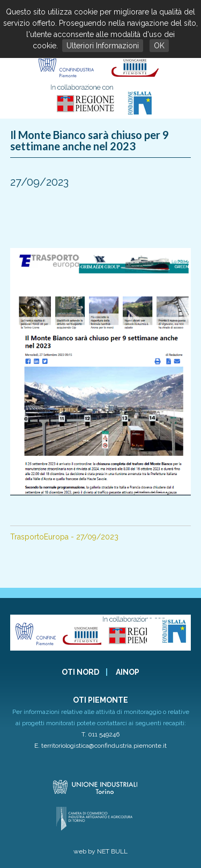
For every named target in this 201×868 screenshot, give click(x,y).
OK (159, 46)
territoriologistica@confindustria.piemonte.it (104, 746)
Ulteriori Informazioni (103, 46)
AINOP (128, 672)
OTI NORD (80, 672)
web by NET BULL (100, 851)
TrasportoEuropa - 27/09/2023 (64, 537)
